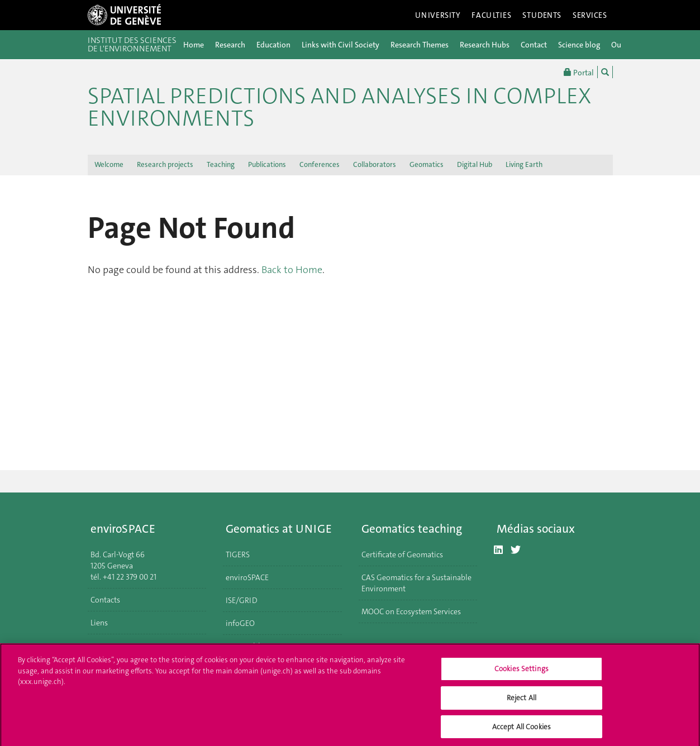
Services (590, 15)
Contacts (105, 600)
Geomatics (427, 164)
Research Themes (420, 45)
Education (273, 45)
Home (194, 45)
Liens (99, 623)
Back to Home (292, 270)
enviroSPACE (247, 577)
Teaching (221, 164)
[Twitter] (516, 550)
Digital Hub (475, 164)
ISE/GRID (242, 600)
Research (230, 45)
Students (542, 15)
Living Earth (524, 164)
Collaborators (375, 164)
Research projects (165, 164)
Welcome (109, 164)
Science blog (579, 45)
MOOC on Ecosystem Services (411, 611)
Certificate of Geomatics (402, 554)
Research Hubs (485, 45)
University (438, 15)
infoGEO (240, 623)
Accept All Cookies (522, 730)
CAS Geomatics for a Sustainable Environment (416, 583)
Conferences (320, 164)
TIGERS (238, 554)
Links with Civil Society (341, 45)
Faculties (491, 15)
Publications (267, 164)
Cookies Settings (522, 672)
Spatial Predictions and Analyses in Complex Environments (339, 107)
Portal (579, 72)
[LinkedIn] (498, 550)
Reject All (522, 700)
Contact (534, 45)
